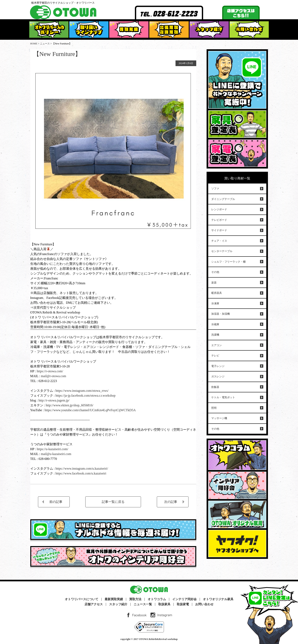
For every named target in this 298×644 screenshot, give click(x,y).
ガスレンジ (218, 376)
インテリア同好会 (184, 599)
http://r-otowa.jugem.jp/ (54, 400)
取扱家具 (164, 604)
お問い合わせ (204, 604)
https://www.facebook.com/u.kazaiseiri (81, 473)
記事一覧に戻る (113, 502)
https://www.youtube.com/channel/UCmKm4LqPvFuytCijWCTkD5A (90, 410)
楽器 (214, 283)
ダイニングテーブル (223, 199)
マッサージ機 (219, 418)
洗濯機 (215, 335)
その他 (215, 272)
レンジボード (219, 209)
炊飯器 (215, 387)
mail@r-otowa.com (53, 376)
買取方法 (135, 599)
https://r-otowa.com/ (50, 371)
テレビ (215, 356)
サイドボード (219, 230)
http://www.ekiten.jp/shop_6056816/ (69, 405)
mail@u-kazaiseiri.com (56, 454)
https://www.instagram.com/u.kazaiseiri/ (82, 469)
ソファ (215, 188)
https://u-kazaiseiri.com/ (53, 449)
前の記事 (56, 502)
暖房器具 (217, 293)
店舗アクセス (94, 604)
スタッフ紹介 (118, 604)
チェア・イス (219, 241)
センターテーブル (222, 251)
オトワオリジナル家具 (218, 599)
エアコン (217, 345)
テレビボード (219, 220)
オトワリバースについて (82, 599)
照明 (214, 408)
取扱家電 (183, 604)
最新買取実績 (114, 599)
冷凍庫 (215, 303)
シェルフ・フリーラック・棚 (228, 262)
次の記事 (171, 502)
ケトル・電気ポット (223, 397)
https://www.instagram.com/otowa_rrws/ (82, 391)
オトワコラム (157, 599)
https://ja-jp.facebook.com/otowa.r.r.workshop (86, 396)
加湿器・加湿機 (221, 314)
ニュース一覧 (143, 604)
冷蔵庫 (215, 324)
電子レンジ (218, 366)
